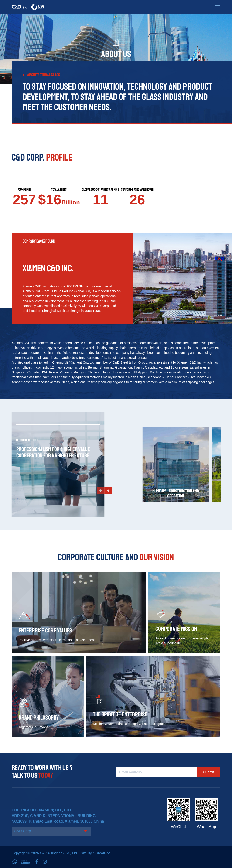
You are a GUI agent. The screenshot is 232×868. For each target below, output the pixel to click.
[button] (101, 491)
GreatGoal (103, 853)
